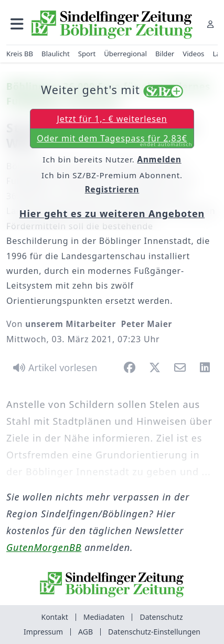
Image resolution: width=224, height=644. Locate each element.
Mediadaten (104, 617)
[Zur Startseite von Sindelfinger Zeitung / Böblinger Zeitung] (112, 25)
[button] (17, 24)
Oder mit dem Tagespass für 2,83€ (114, 140)
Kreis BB (20, 54)
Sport (87, 54)
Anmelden (159, 159)
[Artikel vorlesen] (53, 367)
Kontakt (54, 617)
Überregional (125, 54)
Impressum (43, 632)
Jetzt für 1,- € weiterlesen (112, 119)
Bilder (165, 54)
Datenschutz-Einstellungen (154, 632)
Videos (193, 54)
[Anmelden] (210, 24)
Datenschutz (161, 617)
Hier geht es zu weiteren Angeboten (112, 213)
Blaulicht (56, 54)
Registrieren (112, 189)
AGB (86, 632)
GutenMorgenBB (44, 547)
